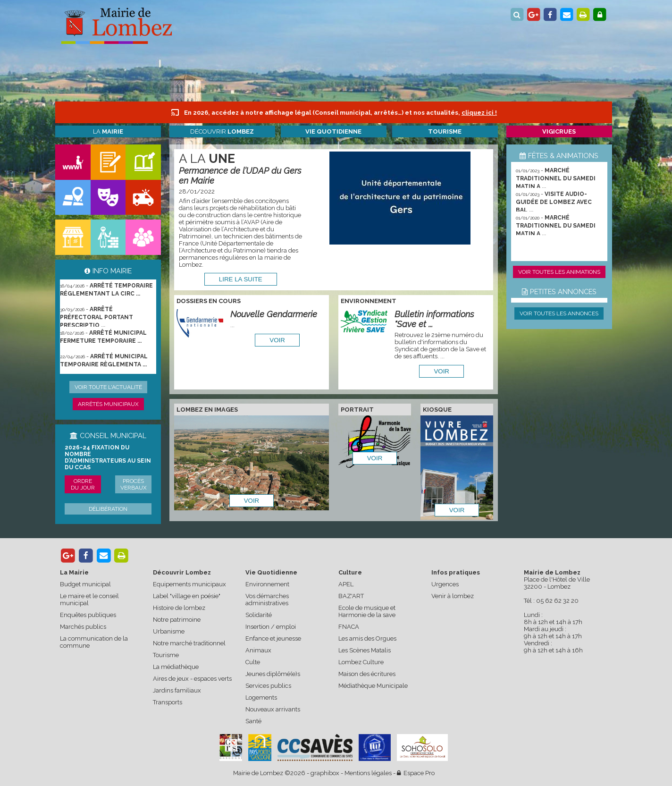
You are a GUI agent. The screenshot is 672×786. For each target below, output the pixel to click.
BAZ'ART (351, 596)
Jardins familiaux (177, 690)
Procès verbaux (134, 484)
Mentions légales (368, 773)
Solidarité (259, 615)
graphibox (325, 773)
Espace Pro (416, 773)
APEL (346, 584)
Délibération (108, 509)
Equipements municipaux (189, 584)
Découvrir (222, 131)
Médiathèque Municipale (373, 686)
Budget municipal (85, 584)
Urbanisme (169, 631)
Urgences (445, 584)
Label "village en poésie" (187, 596)
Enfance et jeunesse (273, 638)
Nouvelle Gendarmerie (274, 314)
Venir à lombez (453, 596)
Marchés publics (83, 627)
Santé (253, 721)
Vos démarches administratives (267, 600)
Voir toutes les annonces (559, 313)
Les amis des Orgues (367, 638)
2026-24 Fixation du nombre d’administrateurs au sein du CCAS (108, 457)
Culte (253, 662)
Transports (168, 702)
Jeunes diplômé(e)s (273, 674)
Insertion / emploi (271, 627)
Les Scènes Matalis (365, 650)
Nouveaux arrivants (273, 709)
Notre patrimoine (177, 620)
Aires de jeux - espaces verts (192, 679)
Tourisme (166, 655)
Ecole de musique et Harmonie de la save (367, 611)
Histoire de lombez (179, 608)
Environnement (267, 584)
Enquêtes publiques (88, 615)
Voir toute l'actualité (108, 387)
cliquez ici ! (479, 113)
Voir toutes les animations (559, 272)
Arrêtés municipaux (108, 404)
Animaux (258, 650)
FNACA (349, 627)
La (108, 131)
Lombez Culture (361, 662)
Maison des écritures (367, 674)
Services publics (268, 686)
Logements (261, 697)
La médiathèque (176, 667)
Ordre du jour (83, 484)
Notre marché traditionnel (189, 643)
